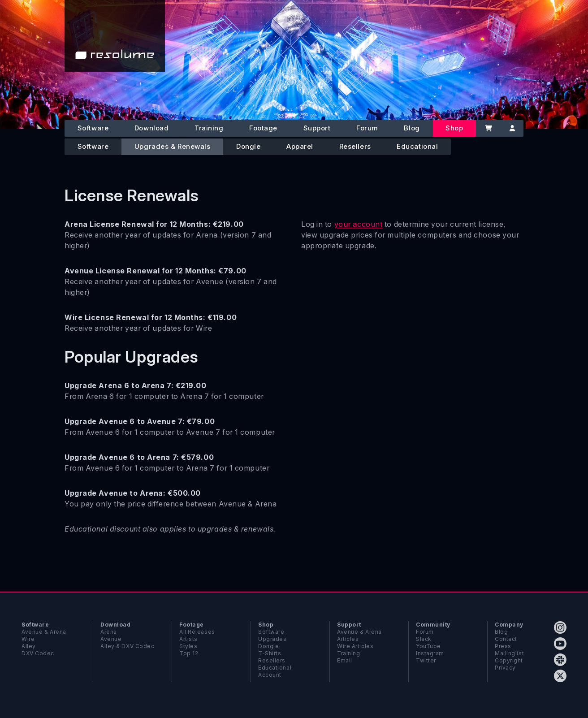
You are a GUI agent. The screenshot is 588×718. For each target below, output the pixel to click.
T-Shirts (270, 653)
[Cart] (488, 128)
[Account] (512, 128)
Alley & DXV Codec (128, 646)
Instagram (430, 653)
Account (270, 675)
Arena (109, 632)
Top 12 (189, 653)
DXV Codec (38, 653)
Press (503, 646)
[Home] (115, 36)
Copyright (509, 660)
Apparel (300, 146)
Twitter (426, 660)
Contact (506, 639)
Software (93, 128)
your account (359, 224)
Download (151, 128)
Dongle (248, 146)
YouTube (428, 646)
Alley (29, 646)
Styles (188, 646)
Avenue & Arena (44, 632)
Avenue (111, 639)
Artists (188, 639)
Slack (424, 639)
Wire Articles (355, 646)
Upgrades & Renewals (173, 146)
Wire (28, 639)
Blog (412, 128)
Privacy (505, 668)
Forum (367, 128)
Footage (263, 128)
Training (209, 128)
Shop (454, 128)
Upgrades (272, 639)
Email (345, 660)
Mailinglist (509, 653)
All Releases (197, 632)
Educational (417, 146)
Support (317, 128)
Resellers (355, 146)
